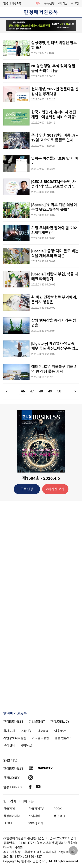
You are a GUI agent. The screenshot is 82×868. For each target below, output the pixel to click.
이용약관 (60, 731)
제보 (38, 3)
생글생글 (59, 816)
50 (59, 391)
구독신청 (49, 3)
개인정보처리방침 (15, 738)
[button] (75, 3)
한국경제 (9, 809)
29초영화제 (36, 823)
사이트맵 (26, 745)
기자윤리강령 (40, 738)
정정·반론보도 (64, 738)
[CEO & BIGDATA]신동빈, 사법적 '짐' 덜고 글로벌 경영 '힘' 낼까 (54, 186)
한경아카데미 (12, 816)
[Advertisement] (41, 573)
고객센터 (9, 745)
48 (41, 391)
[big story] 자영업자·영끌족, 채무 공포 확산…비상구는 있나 (53, 348)
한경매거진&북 (12, 3)
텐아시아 (34, 816)
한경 (13, 722)
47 (32, 391)
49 (50, 391)
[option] (41, 26)
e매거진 (63, 3)
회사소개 (9, 731)
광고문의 (43, 731)
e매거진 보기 (55, 489)
